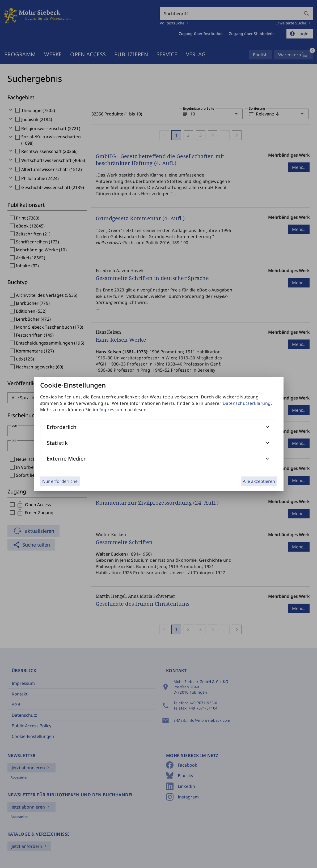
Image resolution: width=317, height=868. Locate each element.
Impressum (112, 410)
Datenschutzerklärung (247, 403)
